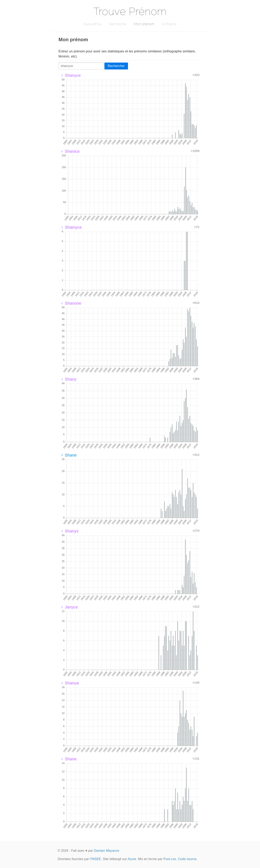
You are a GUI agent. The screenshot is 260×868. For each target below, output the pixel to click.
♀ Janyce (69, 607)
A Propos (169, 24)
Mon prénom (144, 24)
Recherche (118, 24)
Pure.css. (170, 859)
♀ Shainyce (71, 227)
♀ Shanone (71, 303)
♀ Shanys (70, 531)
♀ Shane (69, 759)
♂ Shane (69, 455)
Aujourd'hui (93, 24)
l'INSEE (95, 859)
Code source (187, 859)
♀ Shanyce (71, 75)
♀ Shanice (70, 151)
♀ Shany (68, 379)
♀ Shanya (70, 683)
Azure (132, 859)
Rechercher (116, 66)
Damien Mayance (107, 851)
